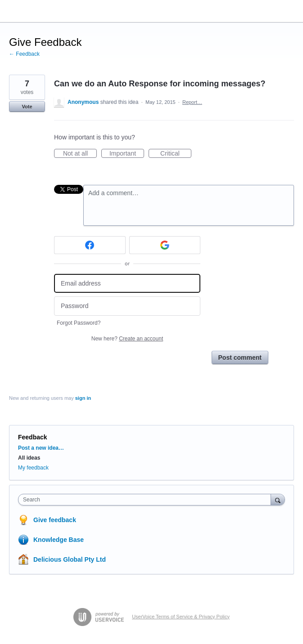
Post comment (240, 358)
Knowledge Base (59, 540)
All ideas (29, 458)
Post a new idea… (41, 448)
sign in (83, 398)
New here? (127, 339)
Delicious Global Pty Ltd (70, 559)
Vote (27, 107)
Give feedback (55, 520)
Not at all (80, 154)
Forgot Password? (79, 323)
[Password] (127, 306)
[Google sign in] (165, 245)
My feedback (33, 468)
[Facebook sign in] (90, 245)
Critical (176, 154)
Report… (192, 102)
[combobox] (147, 500)
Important (127, 154)
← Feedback (24, 54)
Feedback (33, 437)
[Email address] (127, 284)
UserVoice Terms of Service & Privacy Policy (181, 617)
